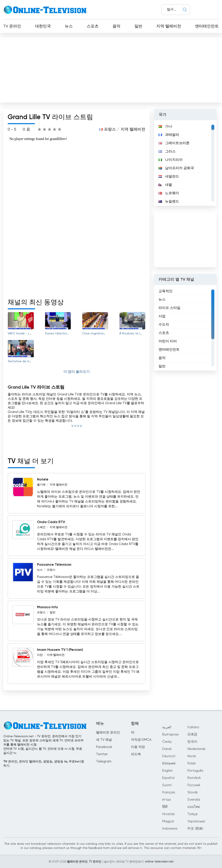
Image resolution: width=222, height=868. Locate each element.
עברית (166, 800)
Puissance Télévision (54, 565)
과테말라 (169, 135)
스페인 (41, 527)
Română (194, 778)
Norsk (192, 756)
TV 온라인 (12, 26)
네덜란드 (169, 177)
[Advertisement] (111, 69)
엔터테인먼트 (207, 26)
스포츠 (93, 26)
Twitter (102, 754)
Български (170, 734)
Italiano (193, 727)
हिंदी (165, 807)
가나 (165, 127)
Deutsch (169, 756)
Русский (194, 785)
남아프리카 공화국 (176, 168)
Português (195, 771)
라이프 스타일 (169, 308)
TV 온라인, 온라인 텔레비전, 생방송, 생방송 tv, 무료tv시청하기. (44, 764)
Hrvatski (168, 814)
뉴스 (69, 26)
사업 (162, 316)
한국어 (192, 742)
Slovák (193, 792)
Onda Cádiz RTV (51, 522)
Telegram (104, 761)
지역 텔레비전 (169, 26)
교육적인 (166, 291)
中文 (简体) (195, 829)
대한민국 (43, 26)
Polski (192, 763)
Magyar (168, 821)
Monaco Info (47, 607)
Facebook (104, 747)
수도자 (164, 325)
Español (168, 778)
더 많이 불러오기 (77, 372)
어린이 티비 (168, 341)
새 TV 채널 (104, 740)
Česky (167, 742)
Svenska (194, 800)
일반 (138, 26)
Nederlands (196, 749)
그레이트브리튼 (174, 143)
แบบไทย (194, 807)
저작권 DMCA (141, 740)
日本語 (192, 734)
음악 (116, 26)
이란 (40, 655)
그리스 (167, 152)
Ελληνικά (169, 763)
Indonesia (170, 829)
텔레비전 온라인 (108, 733)
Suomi (167, 785)
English (167, 771)
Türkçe (193, 814)
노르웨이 (169, 193)
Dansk (167, 749)
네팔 (165, 185)
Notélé (43, 480)
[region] (185, 163)
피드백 (136, 754)
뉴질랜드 (169, 202)
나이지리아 (171, 160)
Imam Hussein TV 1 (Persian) (60, 650)
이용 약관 (138, 747)
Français (169, 792)
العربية (167, 727)
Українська (196, 821)
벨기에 (41, 485)
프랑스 (110, 129)
